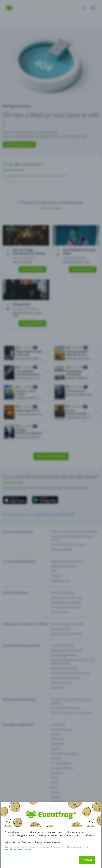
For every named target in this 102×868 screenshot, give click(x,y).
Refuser (9, 860)
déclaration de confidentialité (18, 850)
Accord (87, 860)
